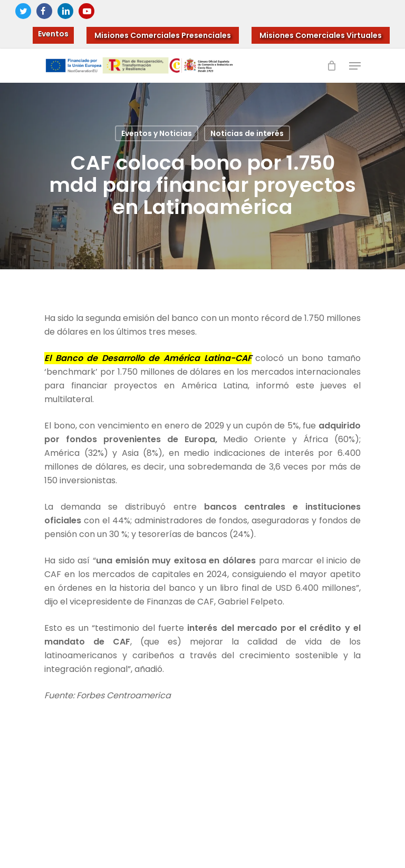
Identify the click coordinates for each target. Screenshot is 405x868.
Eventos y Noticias (157, 133)
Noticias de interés (247, 133)
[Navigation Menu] (355, 66)
